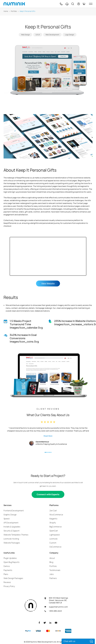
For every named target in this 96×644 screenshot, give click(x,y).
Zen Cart (53, 510)
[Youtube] (56, 622)
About (52, 558)
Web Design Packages (13, 578)
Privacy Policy (9, 586)
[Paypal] (28, 631)
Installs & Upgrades (12, 527)
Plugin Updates (10, 558)
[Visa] (38, 631)
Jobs (52, 574)
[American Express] (68, 631)
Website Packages (12, 543)
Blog (51, 562)
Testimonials (55, 570)
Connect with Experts (48, 494)
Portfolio (14, 11)
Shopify (53, 523)
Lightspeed (54, 535)
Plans (6, 574)
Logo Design (70, 35)
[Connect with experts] (48, 494)
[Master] (48, 631)
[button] (45, 452)
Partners (53, 578)
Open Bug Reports (11, 562)
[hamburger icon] (91, 4)
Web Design (25, 35)
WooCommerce (56, 514)
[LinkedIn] (50, 622)
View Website (48, 283)
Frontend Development (14, 510)
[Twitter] (45, 622)
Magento (53, 519)
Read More (48, 436)
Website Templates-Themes (16, 535)
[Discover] (58, 631)
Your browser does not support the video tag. (48, 256)
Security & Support (11, 531)
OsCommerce (55, 547)
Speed (6, 519)
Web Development (52, 35)
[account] (79, 4)
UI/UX (38, 35)
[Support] (67, 4)
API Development (11, 523)
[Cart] (84, 4)
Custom (53, 543)
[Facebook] (39, 622)
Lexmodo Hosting (11, 539)
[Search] (73, 4)
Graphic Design (10, 514)
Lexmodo (54, 539)
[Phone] (61, 4)
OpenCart (54, 531)
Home (6, 11)
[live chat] (78, 641)
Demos (7, 566)
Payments (8, 570)
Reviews (7, 582)
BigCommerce (56, 527)
